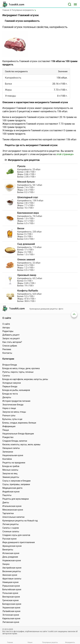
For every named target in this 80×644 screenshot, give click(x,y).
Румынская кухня (11, 586)
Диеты (6, 502)
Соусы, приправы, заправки (16, 484)
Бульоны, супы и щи (12, 419)
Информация (9, 426)
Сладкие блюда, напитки (15, 441)
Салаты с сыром (11, 528)
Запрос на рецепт (11, 338)
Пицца (6, 430)
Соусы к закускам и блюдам (16, 481)
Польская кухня (10, 593)
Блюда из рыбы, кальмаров (16, 390)
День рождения (10, 557)
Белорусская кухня (12, 604)
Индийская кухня (11, 492)
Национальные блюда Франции (18, 434)
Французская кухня (12, 546)
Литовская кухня (11, 622)
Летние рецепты (11, 524)
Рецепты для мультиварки (16, 499)
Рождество (8, 437)
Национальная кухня (13, 455)
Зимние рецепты (11, 477)
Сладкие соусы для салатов (16, 535)
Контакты (7, 353)
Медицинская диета (12, 488)
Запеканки (8, 452)
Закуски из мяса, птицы (14, 412)
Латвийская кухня (11, 611)
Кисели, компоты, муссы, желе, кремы (21, 444)
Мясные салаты (10, 470)
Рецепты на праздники (14, 463)
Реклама (7, 349)
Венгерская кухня (11, 597)
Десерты (7, 397)
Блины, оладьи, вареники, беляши (19, 423)
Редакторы (8, 331)
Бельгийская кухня (12, 589)
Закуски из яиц (10, 473)
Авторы (6, 328)
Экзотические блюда (13, 405)
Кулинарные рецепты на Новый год (20, 521)
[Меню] (75, 4)
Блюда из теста (10, 394)
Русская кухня (9, 539)
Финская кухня (10, 575)
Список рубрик (10, 346)
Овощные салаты (11, 448)
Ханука (6, 564)
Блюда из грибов (11, 466)
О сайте (6, 324)
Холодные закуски (12, 383)
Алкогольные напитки (13, 517)
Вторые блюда (10, 365)
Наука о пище (9, 408)
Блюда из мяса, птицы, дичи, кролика (21, 368)
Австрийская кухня (12, 568)
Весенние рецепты (12, 571)
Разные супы (9, 415)
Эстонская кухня (11, 615)
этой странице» (65, 154)
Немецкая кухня (10, 582)
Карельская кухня (11, 618)
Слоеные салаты (11, 531)
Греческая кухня (10, 600)
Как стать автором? (12, 342)
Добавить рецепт (11, 335)
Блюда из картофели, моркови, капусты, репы (25, 379)
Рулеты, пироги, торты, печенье (18, 372)
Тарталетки (8, 513)
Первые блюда (10, 386)
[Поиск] (70, 4)
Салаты (6, 376)
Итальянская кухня (12, 506)
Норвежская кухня (12, 560)
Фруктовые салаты (12, 579)
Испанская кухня (11, 553)
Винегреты (8, 550)
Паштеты (7, 495)
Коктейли (7, 459)
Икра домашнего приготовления (19, 542)
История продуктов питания (16, 401)
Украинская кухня (11, 608)
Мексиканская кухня (13, 510)
